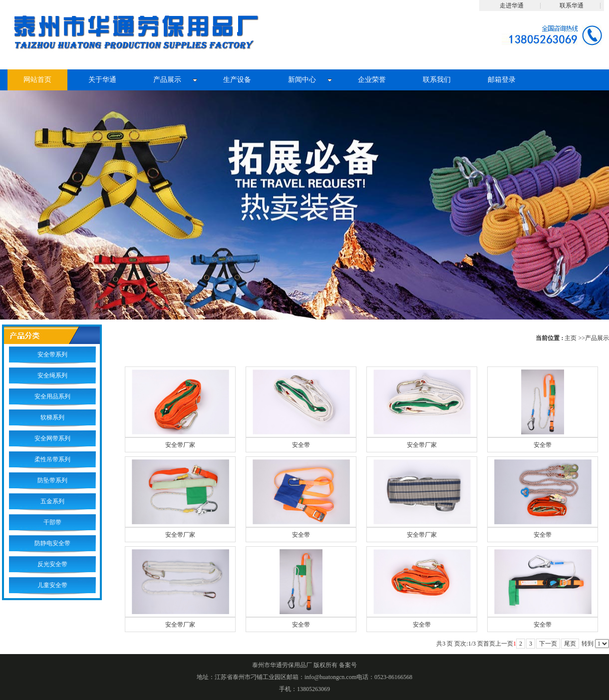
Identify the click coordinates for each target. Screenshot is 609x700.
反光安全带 (52, 564)
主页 (571, 338)
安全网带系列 (52, 438)
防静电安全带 (52, 543)
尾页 (570, 644)
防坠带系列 (52, 480)
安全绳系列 (52, 375)
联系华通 (572, 5)
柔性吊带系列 (52, 459)
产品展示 (597, 338)
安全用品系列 (52, 396)
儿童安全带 (52, 585)
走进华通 (512, 5)
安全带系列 (52, 354)
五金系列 (52, 501)
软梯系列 (52, 417)
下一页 (548, 644)
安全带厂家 (180, 445)
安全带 (301, 445)
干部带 (52, 522)
